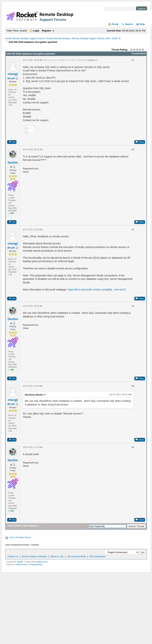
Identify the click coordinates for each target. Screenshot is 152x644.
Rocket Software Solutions (34, 557)
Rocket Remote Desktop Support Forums (25, 38)
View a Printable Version (20, 537)
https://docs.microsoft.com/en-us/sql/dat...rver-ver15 (97, 290)
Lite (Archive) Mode (76, 557)
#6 (133, 447)
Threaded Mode (139, 54)
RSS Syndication (97, 557)
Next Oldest (15, 526)
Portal (115, 24)
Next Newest (30, 526)
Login (36, 31)
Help (142, 24)
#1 (133, 60)
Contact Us (13, 557)
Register (46, 31)
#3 (133, 230)
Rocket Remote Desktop (58, 38)
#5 (133, 386)
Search (129, 24)
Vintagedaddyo (36, 564)
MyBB (20, 562)
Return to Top (57, 557)
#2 (133, 149)
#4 (133, 306)
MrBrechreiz (22, 564)
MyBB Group (42, 562)
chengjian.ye (92, 60)
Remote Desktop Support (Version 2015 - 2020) (95, 38)
